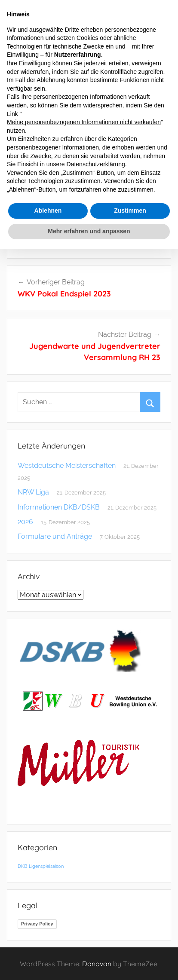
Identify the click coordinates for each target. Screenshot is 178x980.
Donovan (97, 964)
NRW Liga (33, 492)
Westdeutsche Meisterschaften (67, 466)
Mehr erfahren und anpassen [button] (89, 231)
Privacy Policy (37, 924)
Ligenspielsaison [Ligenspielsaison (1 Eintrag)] (46, 866)
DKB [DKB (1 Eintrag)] (22, 866)
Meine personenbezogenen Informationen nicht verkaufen (84, 122)
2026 (25, 522)
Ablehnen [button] (48, 211)
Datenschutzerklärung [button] (96, 164)
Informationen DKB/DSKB (59, 507)
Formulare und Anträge (55, 536)
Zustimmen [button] (130, 211)
